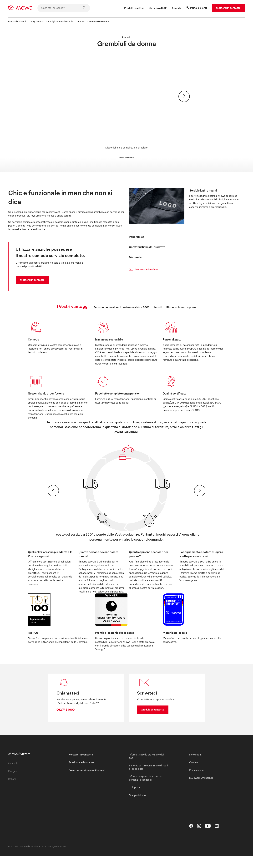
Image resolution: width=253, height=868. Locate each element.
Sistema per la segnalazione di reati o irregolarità (146, 779)
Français (17, 783)
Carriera (192, 774)
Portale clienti (195, 782)
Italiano (16, 791)
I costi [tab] (158, 307)
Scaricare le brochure (143, 268)
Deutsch (17, 775)
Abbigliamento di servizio (64, 21)
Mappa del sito (137, 807)
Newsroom (193, 766)
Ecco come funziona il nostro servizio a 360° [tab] (121, 307)
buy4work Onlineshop (199, 789)
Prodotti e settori (21, 21)
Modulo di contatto (153, 715)
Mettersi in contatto (224, 8)
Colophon (134, 799)
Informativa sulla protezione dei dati (146, 768)
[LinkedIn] (217, 839)
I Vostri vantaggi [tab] (73, 306)
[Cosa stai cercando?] (68, 8)
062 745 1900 (68, 715)
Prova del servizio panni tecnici (89, 782)
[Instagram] (199, 839)
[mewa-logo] (24, 8)
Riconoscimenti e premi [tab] (181, 307)
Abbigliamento (41, 21)
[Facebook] (191, 839)
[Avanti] (184, 96)
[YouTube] (208, 839)
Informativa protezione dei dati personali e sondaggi (146, 790)
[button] (185, 236)
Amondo (85, 21)
